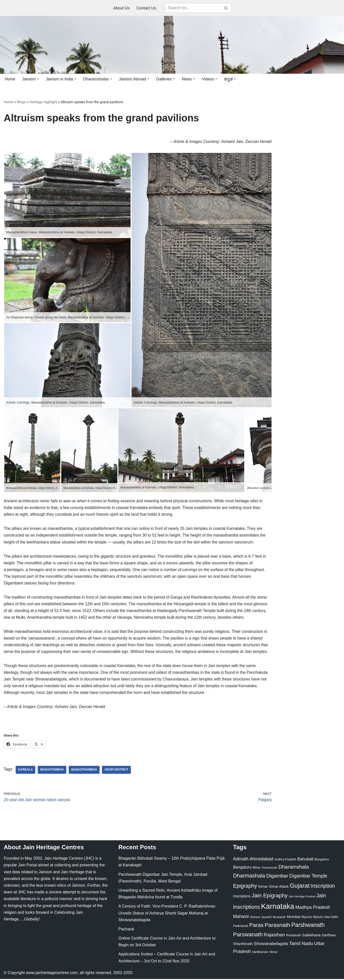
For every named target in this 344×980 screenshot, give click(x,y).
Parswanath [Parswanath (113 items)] (248, 935)
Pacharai (126, 930)
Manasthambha (85, 771)
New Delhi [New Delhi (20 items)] (331, 918)
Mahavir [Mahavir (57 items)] (241, 917)
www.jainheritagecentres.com (52, 974)
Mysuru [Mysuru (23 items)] (318, 918)
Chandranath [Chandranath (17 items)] (269, 869)
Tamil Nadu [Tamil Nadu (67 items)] (301, 944)
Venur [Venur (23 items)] (273, 953)
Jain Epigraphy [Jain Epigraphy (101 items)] (270, 896)
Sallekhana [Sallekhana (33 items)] (311, 936)
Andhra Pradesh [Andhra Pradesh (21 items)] (285, 860)
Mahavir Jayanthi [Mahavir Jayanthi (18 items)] (261, 918)
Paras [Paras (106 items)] (256, 926)
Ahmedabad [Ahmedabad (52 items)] (261, 860)
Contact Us (146, 8)
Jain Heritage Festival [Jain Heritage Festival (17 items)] (302, 897)
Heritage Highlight (43, 102)
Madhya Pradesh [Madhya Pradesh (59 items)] (313, 908)
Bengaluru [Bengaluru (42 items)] (242, 868)
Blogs (21, 102)
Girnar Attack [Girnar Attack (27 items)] (279, 887)
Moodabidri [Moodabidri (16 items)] (279, 918)
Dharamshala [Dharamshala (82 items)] (294, 868)
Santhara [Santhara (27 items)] (329, 936)
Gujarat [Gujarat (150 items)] (300, 887)
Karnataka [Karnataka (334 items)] (278, 907)
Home (10, 79)
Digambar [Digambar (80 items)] (277, 877)
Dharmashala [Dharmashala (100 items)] (249, 877)
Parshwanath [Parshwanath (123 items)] (308, 926)
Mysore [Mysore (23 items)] (307, 918)
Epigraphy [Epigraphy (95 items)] (245, 887)
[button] (38, 79)
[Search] (193, 8)
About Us (121, 8)
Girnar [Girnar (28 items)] (263, 887)
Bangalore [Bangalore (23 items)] (322, 860)
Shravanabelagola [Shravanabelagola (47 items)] (271, 945)
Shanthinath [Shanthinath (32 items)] (243, 945)
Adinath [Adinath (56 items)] (241, 860)
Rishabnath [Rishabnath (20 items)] (294, 936)
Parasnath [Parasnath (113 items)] (277, 926)
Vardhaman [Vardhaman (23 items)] (260, 953)
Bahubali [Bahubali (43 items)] (305, 860)
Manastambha (52, 771)
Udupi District (117, 771)
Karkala (25, 771)
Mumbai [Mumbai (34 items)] (294, 918)
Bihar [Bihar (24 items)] (257, 869)
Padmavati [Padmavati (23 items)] (241, 927)
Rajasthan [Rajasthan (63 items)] (275, 936)
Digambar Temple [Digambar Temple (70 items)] (308, 877)
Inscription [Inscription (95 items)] (323, 887)
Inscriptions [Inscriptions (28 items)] (242, 897)
